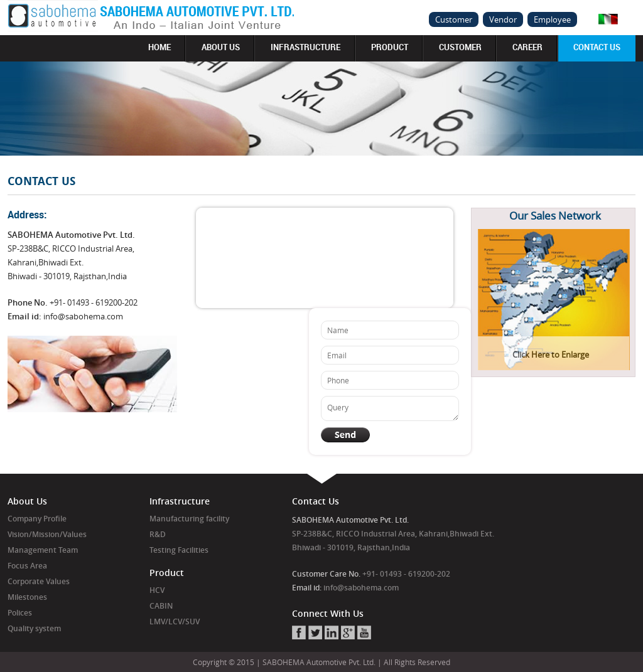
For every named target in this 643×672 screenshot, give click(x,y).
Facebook (299, 632)
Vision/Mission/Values (47, 534)
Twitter (315, 632)
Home (159, 47)
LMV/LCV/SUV (175, 621)
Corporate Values (39, 581)
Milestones (27, 597)
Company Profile (37, 519)
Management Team (43, 550)
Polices (20, 613)
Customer (454, 19)
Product (390, 47)
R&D (158, 534)
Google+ (348, 632)
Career (527, 47)
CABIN (161, 606)
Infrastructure (305, 47)
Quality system (34, 628)
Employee (552, 19)
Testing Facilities (179, 550)
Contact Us (597, 47)
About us (221, 47)
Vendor (503, 19)
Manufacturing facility (189, 519)
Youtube (364, 632)
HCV (157, 590)
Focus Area (27, 566)
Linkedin (332, 632)
